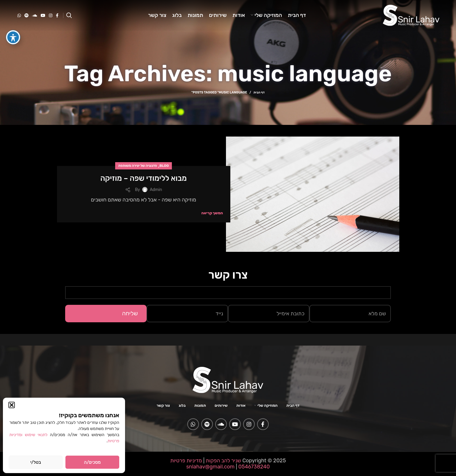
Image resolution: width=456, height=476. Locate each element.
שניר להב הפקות (223, 461)
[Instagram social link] (51, 15)
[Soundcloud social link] (35, 15)
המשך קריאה (212, 213)
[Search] (69, 15)
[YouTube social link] (43, 15)
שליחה (130, 313)
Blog (164, 166)
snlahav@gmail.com (210, 467)
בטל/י (36, 462)
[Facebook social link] (57, 15)
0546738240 (253, 467)
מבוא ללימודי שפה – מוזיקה (144, 178)
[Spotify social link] (26, 15)
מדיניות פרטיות (186, 461)
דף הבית (259, 92)
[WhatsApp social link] (19, 15)
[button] (12, 405)
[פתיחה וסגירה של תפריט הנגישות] (13, 26)
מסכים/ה (92, 462)
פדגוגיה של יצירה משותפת (137, 166)
